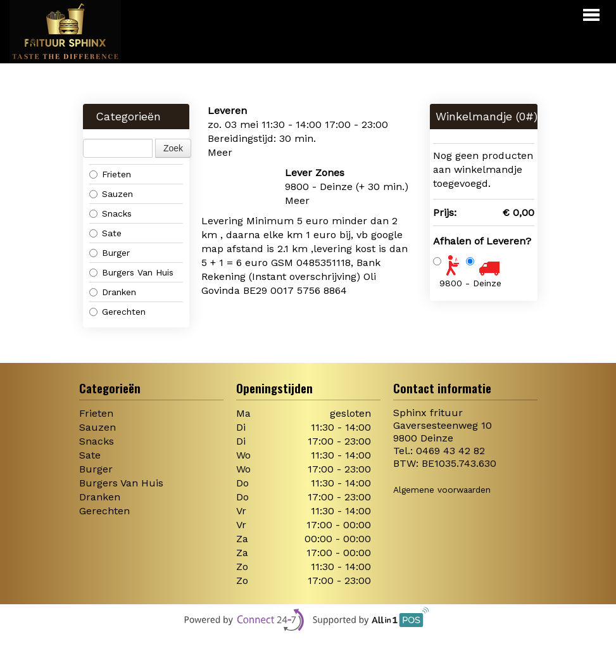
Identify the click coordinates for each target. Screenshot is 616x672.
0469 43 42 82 (450, 451)
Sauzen (111, 194)
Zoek (173, 148)
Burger (110, 253)
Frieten (110, 174)
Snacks (110, 213)
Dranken (113, 292)
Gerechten (117, 312)
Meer (220, 152)
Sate (105, 233)
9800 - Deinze (470, 283)
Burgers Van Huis (131, 272)
